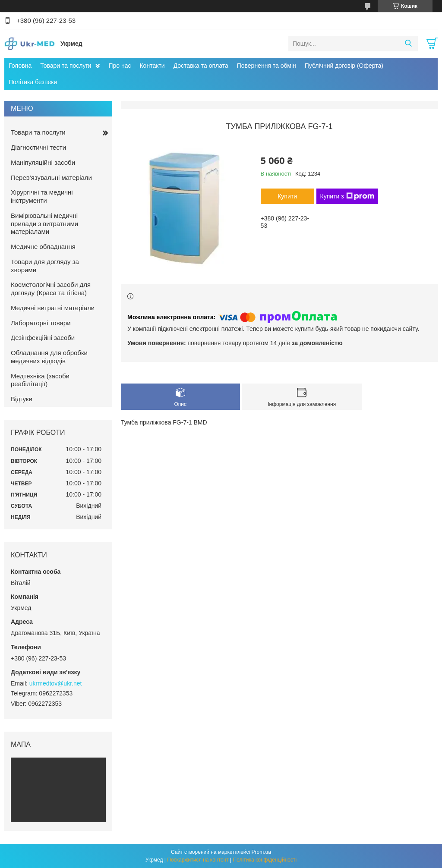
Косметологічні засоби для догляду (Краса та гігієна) (51, 289)
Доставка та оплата (201, 66)
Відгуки (22, 399)
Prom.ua (261, 852)
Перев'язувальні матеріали (51, 178)
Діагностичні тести (38, 147)
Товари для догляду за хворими (45, 266)
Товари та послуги (66, 66)
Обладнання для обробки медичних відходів (49, 357)
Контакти (152, 66)
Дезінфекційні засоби (43, 338)
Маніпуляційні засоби (43, 162)
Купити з (347, 196)
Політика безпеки (33, 82)
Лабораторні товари (41, 323)
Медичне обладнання (43, 247)
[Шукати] (408, 44)
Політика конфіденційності (265, 860)
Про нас (120, 66)
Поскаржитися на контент (198, 860)
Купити (287, 196)
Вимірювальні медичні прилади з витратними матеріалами (44, 224)
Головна (20, 66)
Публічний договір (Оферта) (344, 66)
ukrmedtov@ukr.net (56, 683)
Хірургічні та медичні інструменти (42, 196)
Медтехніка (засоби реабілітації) (40, 380)
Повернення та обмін (267, 66)
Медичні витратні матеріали (53, 308)
